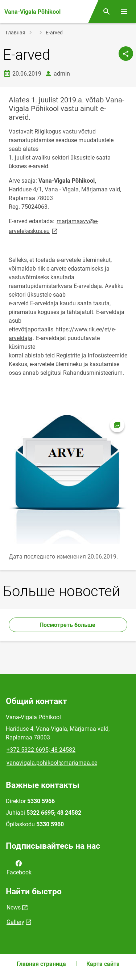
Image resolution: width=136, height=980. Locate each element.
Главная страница (41, 964)
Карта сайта (103, 964)
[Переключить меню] (124, 12)
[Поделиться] (126, 54)
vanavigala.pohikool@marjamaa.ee (52, 763)
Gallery (15, 922)
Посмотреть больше (68, 625)
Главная (16, 33)
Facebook (19, 867)
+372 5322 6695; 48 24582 (41, 750)
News (14, 907)
